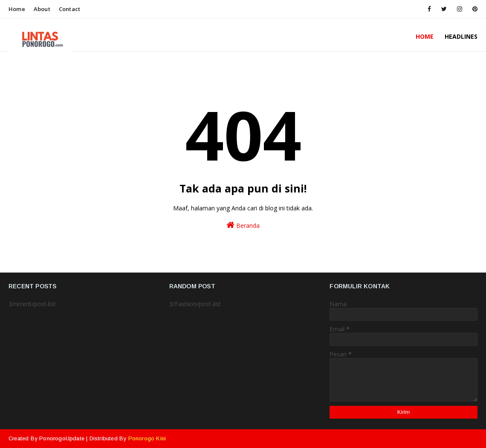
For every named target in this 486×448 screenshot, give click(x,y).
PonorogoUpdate (62, 438)
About (42, 9)
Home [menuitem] (425, 36)
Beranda (243, 225)
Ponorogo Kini (147, 438)
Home (17, 9)
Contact (69, 9)
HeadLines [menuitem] (461, 36)
